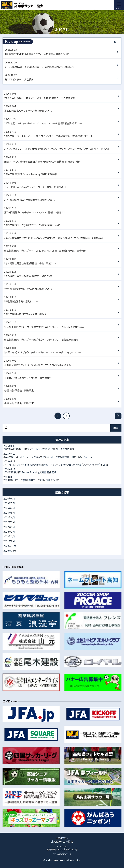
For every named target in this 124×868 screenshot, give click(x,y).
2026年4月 (9, 499)
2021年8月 (9, 541)
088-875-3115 (64, 854)
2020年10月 (10, 551)
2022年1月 (9, 536)
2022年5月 (9, 522)
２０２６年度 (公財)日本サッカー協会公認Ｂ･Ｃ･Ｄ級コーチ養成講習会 (62, 447)
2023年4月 (9, 517)
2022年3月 (9, 527)
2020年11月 (10, 546)
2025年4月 (9, 508)
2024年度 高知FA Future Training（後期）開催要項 (62, 471)
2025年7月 (9, 503)
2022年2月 (9, 532)
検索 (116, 428)
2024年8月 (9, 513)
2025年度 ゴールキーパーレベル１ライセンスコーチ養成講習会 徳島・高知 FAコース (62, 455)
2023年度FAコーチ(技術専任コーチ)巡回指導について (62, 479)
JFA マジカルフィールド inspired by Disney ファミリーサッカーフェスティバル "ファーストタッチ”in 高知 (62, 463)
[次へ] (118, 416)
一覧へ (115, 42)
